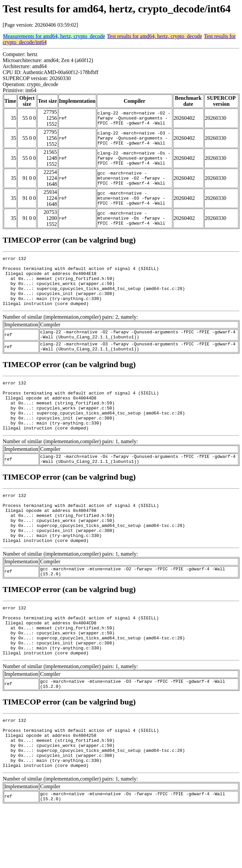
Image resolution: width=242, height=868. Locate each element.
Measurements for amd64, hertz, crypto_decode (54, 36)
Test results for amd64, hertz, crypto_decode (155, 36)
